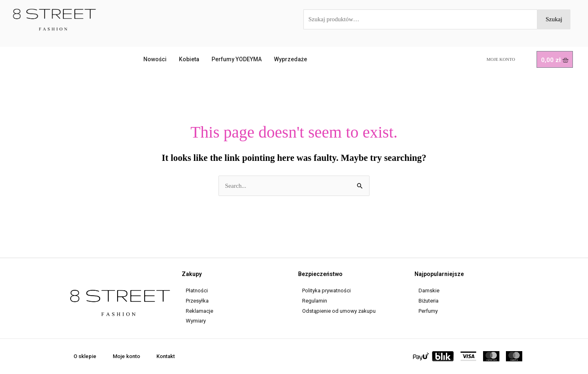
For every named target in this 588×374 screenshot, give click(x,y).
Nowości (155, 59)
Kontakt (166, 356)
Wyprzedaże (291, 59)
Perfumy (428, 311)
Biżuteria (429, 301)
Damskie (429, 291)
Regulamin (315, 301)
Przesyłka (197, 301)
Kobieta (189, 59)
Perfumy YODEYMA (237, 59)
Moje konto (501, 59)
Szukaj (554, 19)
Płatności (197, 291)
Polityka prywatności (326, 291)
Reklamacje (199, 311)
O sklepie (85, 356)
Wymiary (196, 321)
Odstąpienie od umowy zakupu (339, 311)
